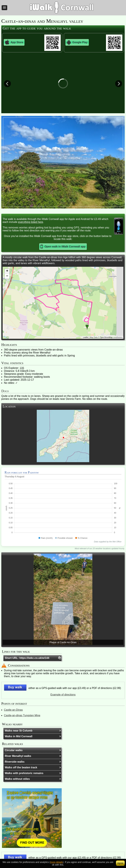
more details (56, 862)
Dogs (5, 391)
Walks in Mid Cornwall (19, 736)
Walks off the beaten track (21, 767)
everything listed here (31, 222)
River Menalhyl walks (18, 756)
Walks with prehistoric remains (24, 773)
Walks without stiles (17, 779)
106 (22, 368)
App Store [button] (14, 42)
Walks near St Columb (19, 731)
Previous (7, 83)
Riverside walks (15, 762)
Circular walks (14, 750)
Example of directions (63, 695)
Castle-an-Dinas (13, 710)
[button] (4, 8)
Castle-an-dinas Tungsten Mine (22, 715)
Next (119, 83)
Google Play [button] (77, 42)
